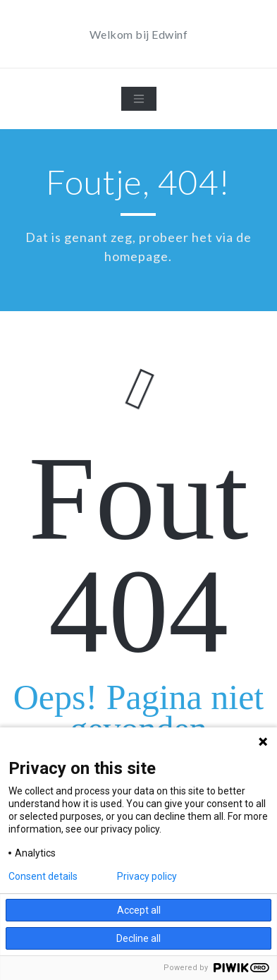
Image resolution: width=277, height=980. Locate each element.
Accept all (139, 910)
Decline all (138, 938)
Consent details (43, 876)
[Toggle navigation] (139, 99)
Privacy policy (147, 876)
